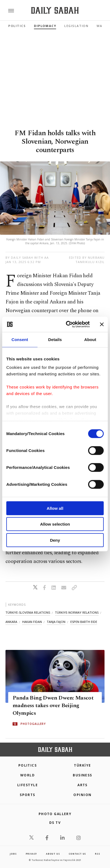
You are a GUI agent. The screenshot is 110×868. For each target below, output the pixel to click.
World (27, 775)
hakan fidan (32, 622)
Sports (27, 795)
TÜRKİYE (82, 765)
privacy (31, 854)
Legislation (76, 26)
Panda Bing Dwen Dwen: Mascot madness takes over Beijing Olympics (53, 706)
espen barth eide (84, 622)
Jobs (13, 854)
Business (82, 775)
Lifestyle (27, 785)
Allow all (55, 508)
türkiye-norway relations (77, 612)
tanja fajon (56, 622)
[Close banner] (102, 324)
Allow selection (55, 524)
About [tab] (90, 339)
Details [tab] (55, 339)
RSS (97, 854)
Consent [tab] (20, 339)
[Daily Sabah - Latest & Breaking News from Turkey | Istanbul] (55, 10)
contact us (77, 854)
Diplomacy (45, 26)
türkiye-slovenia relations (28, 612)
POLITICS (28, 765)
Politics (17, 26)
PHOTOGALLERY (33, 724)
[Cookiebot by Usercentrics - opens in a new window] (67, 324)
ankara (11, 622)
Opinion (82, 795)
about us (53, 854)
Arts (82, 785)
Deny (55, 540)
